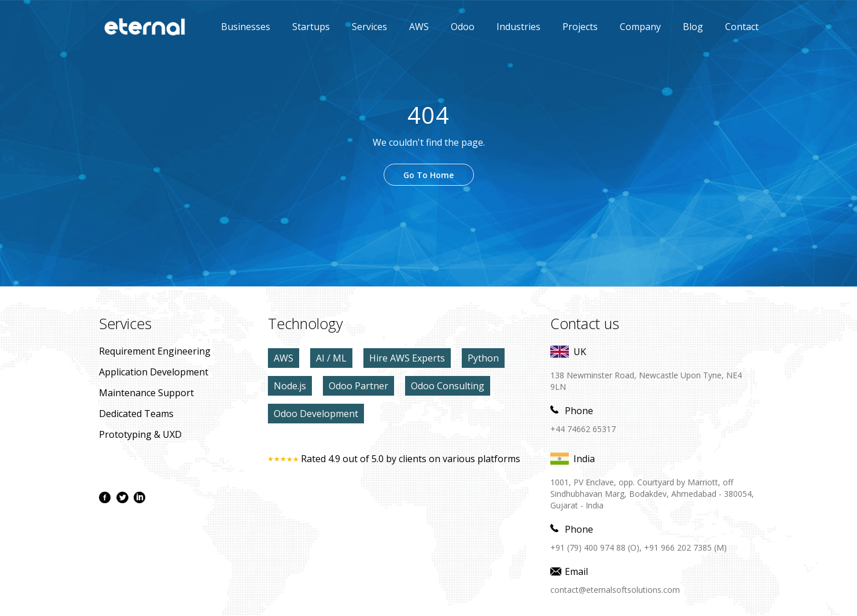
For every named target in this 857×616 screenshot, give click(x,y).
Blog (693, 27)
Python (483, 358)
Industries (518, 27)
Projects (580, 27)
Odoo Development (316, 414)
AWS (410, 27)
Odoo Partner (358, 386)
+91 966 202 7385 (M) (685, 547)
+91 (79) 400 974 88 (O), (596, 547)
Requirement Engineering (155, 351)
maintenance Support (146, 393)
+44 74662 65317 (583, 429)
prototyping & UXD (140, 434)
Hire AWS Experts (407, 358)
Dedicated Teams (136, 414)
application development (154, 372)
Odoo (454, 27)
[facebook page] (105, 497)
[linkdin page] (139, 497)
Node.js (290, 386)
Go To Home (428, 175)
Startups (311, 27)
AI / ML (331, 358)
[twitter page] (122, 497)
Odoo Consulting (448, 386)
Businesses (246, 27)
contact (742, 27)
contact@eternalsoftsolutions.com (615, 590)
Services (369, 27)
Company (640, 27)
